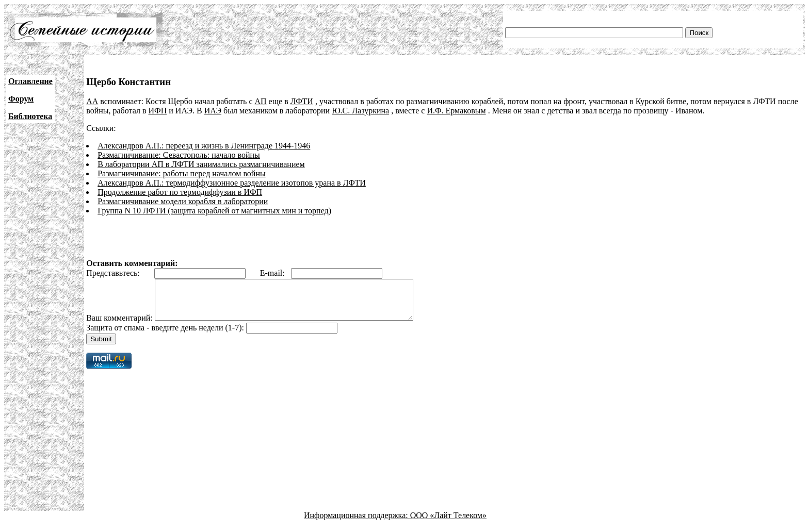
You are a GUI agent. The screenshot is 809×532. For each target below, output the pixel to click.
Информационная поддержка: (357, 523)
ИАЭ (213, 111)
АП (261, 101)
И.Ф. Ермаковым (456, 111)
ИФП (158, 111)
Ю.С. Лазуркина (360, 111)
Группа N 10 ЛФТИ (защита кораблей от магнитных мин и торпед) (214, 211)
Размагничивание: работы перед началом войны (182, 173)
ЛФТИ (302, 101)
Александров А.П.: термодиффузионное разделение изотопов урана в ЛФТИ (232, 183)
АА (92, 101)
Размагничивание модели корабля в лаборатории (183, 201)
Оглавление (30, 81)
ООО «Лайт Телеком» (448, 523)
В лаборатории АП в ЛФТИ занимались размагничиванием (201, 164)
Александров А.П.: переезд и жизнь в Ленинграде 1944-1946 (204, 146)
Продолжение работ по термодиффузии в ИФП (180, 192)
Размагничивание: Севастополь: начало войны (179, 155)
